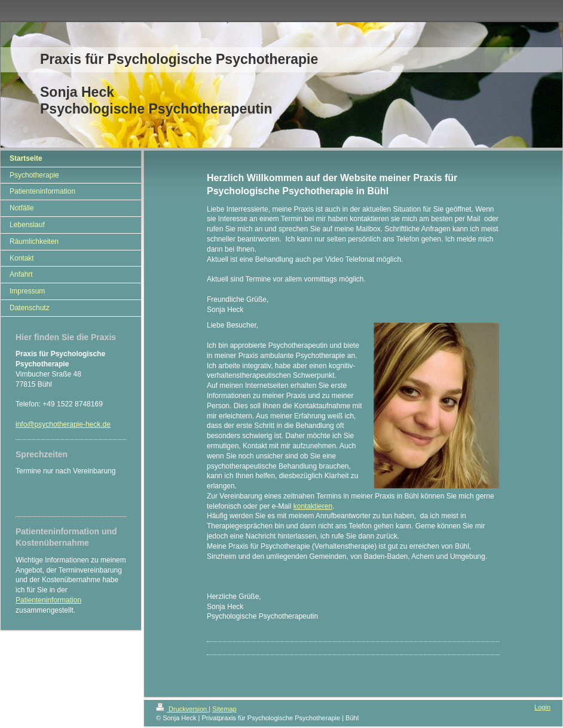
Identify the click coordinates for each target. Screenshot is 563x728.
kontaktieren (313, 506)
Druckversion (182, 709)
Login (542, 707)
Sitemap (224, 709)
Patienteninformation (48, 600)
